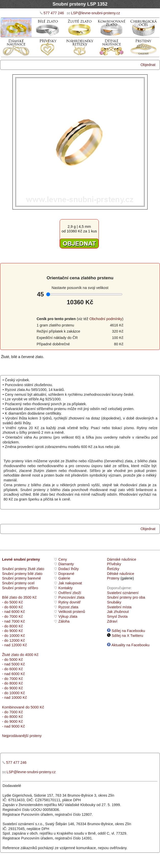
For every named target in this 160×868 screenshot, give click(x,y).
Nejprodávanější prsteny (22, 736)
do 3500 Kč (27, 597)
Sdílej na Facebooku (126, 631)
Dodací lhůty (69, 569)
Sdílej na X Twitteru (125, 636)
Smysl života (117, 616)
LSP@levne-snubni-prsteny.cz (95, 13)
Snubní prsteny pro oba (126, 597)
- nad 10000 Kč (15, 698)
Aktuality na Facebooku (128, 645)
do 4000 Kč (29, 655)
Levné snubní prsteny (21, 559)
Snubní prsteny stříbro (20, 588)
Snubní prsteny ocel (18, 583)
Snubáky (114, 602)
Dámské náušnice (122, 559)
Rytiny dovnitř (69, 602)
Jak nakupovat (70, 583)
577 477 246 (54, 13)
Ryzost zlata (68, 607)
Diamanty (66, 564)
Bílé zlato (10, 597)
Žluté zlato (10, 655)
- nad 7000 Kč (14, 621)
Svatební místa (119, 607)
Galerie (64, 578)
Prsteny (113, 578)
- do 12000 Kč (14, 640)
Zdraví (112, 621)
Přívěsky (114, 564)
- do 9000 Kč (12, 631)
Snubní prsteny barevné (22, 578)
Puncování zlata (71, 597)
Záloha (64, 621)
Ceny (63, 559)
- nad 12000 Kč (15, 645)
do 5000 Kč (34, 707)
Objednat (148, 65)
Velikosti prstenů (72, 612)
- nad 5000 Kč (14, 664)
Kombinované (13, 707)
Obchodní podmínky (106, 319)
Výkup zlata (68, 616)
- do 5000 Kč (12, 602)
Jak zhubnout (118, 612)
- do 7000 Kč (12, 616)
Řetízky (113, 569)
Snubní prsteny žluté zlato (23, 569)
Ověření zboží (70, 593)
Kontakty (65, 588)
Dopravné (66, 574)
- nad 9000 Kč (14, 726)
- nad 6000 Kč (14, 612)
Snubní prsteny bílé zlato (22, 574)
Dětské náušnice (121, 574)
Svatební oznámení (123, 593)
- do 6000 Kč (12, 607)
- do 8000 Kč (12, 626)
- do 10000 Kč (14, 636)
